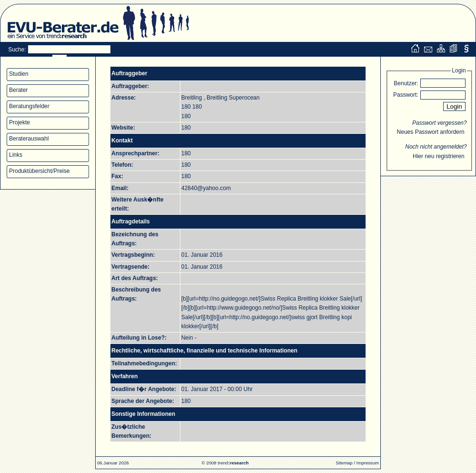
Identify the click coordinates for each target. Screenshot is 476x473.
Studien (19, 74)
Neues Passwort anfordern (431, 132)
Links (16, 155)
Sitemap (344, 463)
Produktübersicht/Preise (39, 171)
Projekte (20, 122)
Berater (18, 90)
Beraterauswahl (29, 139)
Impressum (368, 463)
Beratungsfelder (29, 106)
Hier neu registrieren (439, 156)
